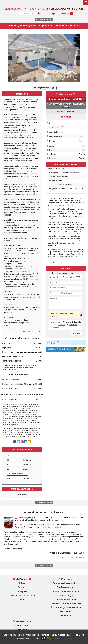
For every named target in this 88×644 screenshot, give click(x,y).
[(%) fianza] (14, 460)
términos (61, 325)
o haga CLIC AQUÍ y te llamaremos (65, 9)
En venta (22, 587)
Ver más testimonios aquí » (73, 557)
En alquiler (22, 591)
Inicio (22, 583)
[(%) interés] (14, 465)
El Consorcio (66, 612)
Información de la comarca (66, 591)
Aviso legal (22, 629)
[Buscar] (39, 13)
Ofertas (22, 599)
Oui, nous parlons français (60, 4)
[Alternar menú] (86, 2)
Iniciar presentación (44, 88)
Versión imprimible (32, 332)
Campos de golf (66, 595)
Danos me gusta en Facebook (66, 607)
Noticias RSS (22, 625)
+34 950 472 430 (35, 9)
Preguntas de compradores (66, 583)
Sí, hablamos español (55, 4)
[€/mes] (14, 478)
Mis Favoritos (63, 14)
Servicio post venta (66, 587)
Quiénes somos (66, 579)
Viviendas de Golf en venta (22, 595)
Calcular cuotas (17, 474)
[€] (14, 456)
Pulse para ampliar (59, 263)
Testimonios (66, 616)
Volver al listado (44, 19)
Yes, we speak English (50, 4)
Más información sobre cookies (60, 638)
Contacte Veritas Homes (66, 599)
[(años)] (14, 469)
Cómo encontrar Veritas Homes (66, 603)
